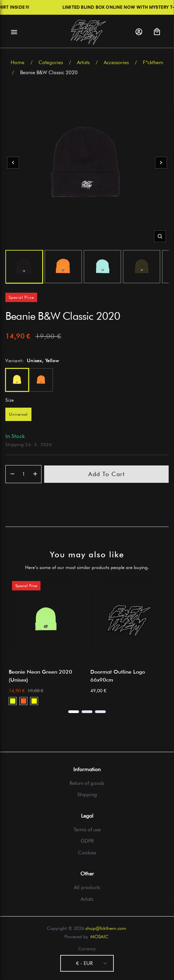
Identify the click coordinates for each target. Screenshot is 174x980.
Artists (83, 62)
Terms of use (87, 830)
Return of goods (87, 783)
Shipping (87, 795)
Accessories (116, 62)
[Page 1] (74, 712)
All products (87, 887)
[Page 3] (100, 712)
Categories (51, 62)
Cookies (87, 853)
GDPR (87, 841)
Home (18, 62)
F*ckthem (153, 62)
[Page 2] (87, 712)
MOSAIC (99, 937)
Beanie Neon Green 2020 (40, 676)
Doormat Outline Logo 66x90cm (118, 676)
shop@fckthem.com (106, 928)
